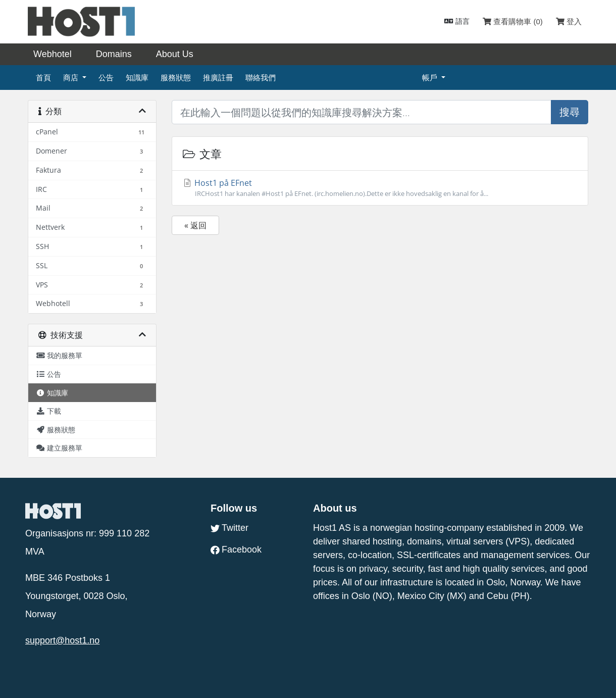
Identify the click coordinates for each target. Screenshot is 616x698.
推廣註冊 (218, 78)
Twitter (229, 528)
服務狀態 (176, 78)
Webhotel (53, 54)
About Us (175, 54)
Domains (114, 54)
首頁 (43, 78)
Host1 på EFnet (380, 188)
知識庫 (137, 78)
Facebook (236, 550)
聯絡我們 (261, 78)
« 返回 (195, 225)
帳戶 (431, 78)
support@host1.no (62, 640)
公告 (106, 78)
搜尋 (570, 112)
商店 (72, 78)
